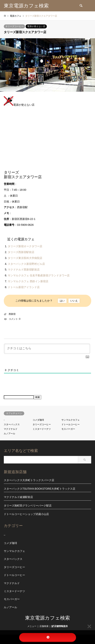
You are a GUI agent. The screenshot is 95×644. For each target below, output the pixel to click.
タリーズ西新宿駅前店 (21, 252)
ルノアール (9, 434)
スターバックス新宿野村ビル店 (26, 264)
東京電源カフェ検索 (47, 618)
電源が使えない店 (36, 26)
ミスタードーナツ (42, 429)
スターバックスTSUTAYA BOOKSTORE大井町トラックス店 (40, 489)
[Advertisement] (47, 140)
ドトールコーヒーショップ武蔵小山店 (26, 514)
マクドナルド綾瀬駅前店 (18, 497)
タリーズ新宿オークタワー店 (25, 246)
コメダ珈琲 (38, 420)
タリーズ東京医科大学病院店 (25, 258)
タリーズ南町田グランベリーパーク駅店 (28, 506)
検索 (38, 397)
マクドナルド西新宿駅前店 (24, 270)
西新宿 (12, 314)
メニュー (32, 626)
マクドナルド (11, 429)
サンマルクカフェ (71, 420)
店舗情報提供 (61, 626)
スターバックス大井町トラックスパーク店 (29, 480)
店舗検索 (44, 626)
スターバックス (12, 424)
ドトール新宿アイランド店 (24, 287)
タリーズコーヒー (14, 26)
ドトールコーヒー (71, 424)
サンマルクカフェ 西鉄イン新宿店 (28, 281)
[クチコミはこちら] (47, 349)
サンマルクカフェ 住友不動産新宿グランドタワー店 (39, 275)
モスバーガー (68, 429)
